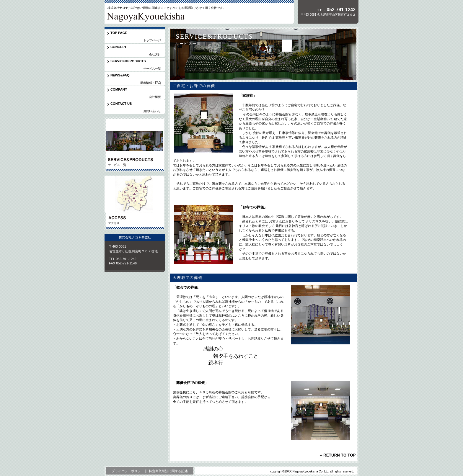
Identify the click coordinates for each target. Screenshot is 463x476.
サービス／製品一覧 (135, 145)
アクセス (135, 203)
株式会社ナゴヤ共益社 (146, 16)
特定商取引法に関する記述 (168, 471)
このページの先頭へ (338, 455)
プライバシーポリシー (128, 471)
